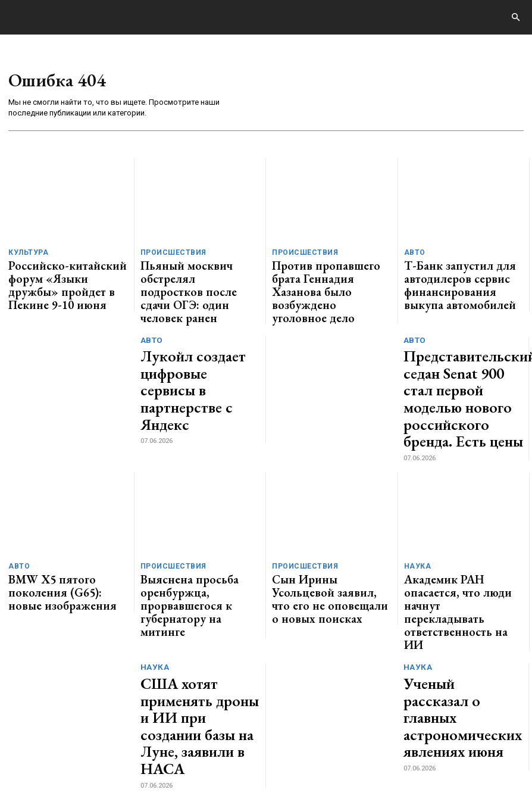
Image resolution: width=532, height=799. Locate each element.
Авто (413, 253)
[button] (515, 18)
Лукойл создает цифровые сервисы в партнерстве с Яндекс (200, 352)
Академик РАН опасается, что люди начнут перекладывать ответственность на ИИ (460, 521)
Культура (26, 253)
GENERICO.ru (92, 751)
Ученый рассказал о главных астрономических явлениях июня (462, 591)
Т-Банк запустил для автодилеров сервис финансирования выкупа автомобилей (450, 277)
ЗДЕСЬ (117, 759)
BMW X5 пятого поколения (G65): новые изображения (60, 516)
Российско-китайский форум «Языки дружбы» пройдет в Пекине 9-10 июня (62, 272)
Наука (416, 501)
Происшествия (170, 253)
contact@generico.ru (242, 759)
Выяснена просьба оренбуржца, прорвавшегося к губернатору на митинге (197, 521)
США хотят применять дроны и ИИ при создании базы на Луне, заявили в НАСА (200, 591)
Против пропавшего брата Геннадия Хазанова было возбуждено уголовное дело (324, 272)
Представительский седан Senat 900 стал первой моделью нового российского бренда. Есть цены (461, 352)
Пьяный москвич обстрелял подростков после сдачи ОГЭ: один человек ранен (196, 272)
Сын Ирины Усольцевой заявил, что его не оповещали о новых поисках (331, 521)
